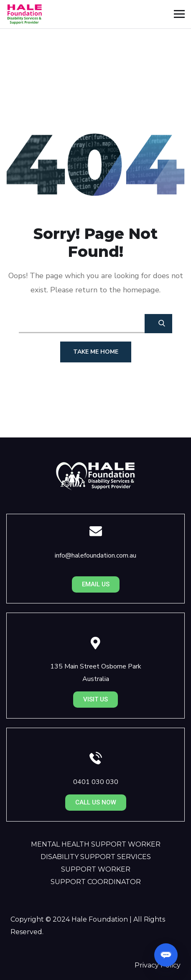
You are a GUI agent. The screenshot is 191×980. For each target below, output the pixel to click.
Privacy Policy (158, 965)
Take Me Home (96, 352)
